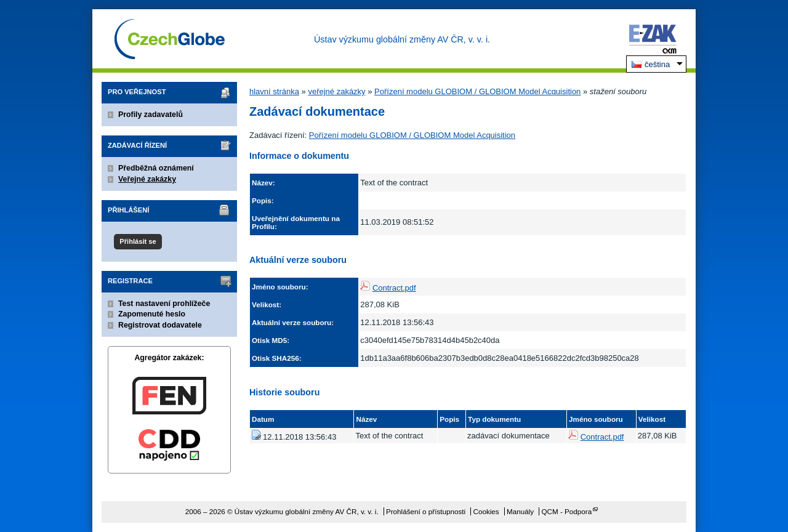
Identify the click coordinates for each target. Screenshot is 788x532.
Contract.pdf (394, 288)
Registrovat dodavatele (160, 325)
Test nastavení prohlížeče (164, 304)
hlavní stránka (274, 91)
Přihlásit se (138, 241)
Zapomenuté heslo (152, 314)
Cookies (486, 511)
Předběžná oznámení (156, 168)
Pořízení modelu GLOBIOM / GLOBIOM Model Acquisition (477, 91)
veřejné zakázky (336, 91)
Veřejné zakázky (147, 179)
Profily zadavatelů (151, 115)
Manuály (520, 511)
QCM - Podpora (566, 511)
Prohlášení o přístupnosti (426, 511)
